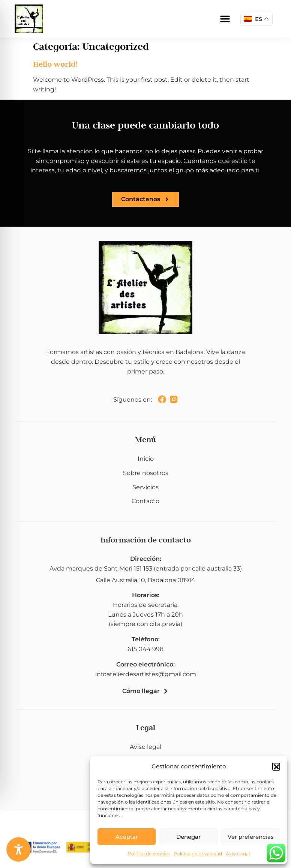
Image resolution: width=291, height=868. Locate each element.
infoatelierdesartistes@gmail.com (146, 674)
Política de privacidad (198, 854)
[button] (276, 766)
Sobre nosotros (146, 473)
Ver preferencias (251, 837)
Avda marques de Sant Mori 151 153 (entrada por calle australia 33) (146, 568)
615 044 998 (145, 649)
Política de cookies (149, 854)
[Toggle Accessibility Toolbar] (19, 849)
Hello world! (55, 64)
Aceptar (127, 837)
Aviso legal (238, 854)
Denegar (188, 837)
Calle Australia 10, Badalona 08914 (146, 580)
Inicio (146, 459)
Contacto (145, 501)
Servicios (145, 487)
